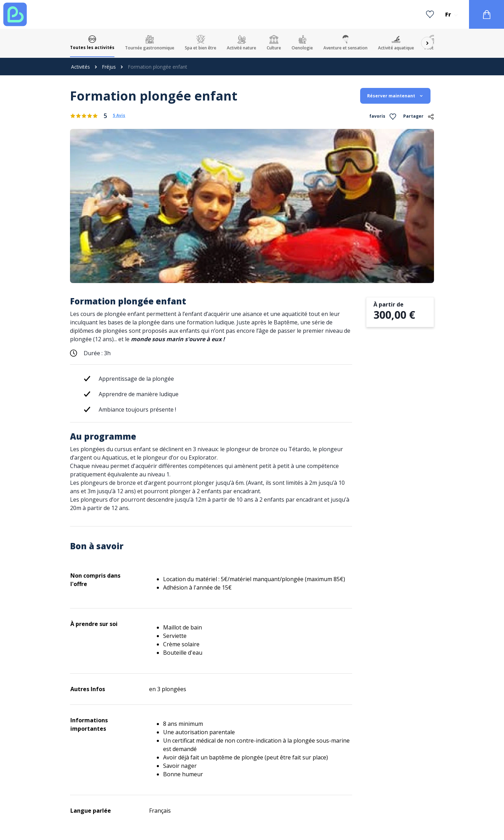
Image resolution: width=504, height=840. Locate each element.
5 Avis (119, 116)
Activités (80, 67)
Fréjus (109, 67)
